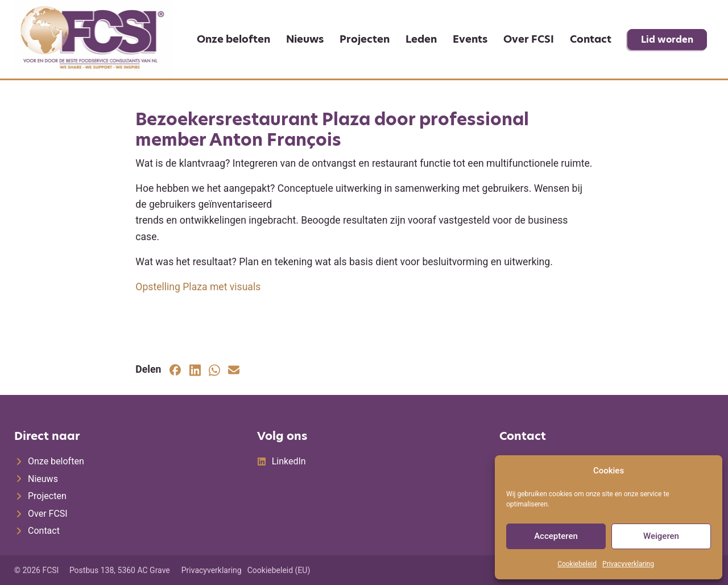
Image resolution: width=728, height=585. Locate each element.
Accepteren (556, 536)
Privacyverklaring (628, 564)
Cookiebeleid (577, 564)
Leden (421, 39)
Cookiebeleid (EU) (279, 570)
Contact (591, 39)
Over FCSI (529, 39)
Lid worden (667, 40)
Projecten (365, 39)
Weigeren (661, 536)
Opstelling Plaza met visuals (198, 287)
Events (470, 39)
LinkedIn (289, 461)
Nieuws (305, 39)
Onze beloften (233, 39)
